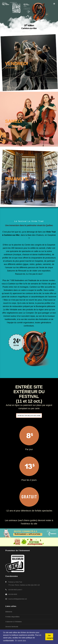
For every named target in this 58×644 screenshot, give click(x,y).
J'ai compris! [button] (50, 637)
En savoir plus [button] (21, 641)
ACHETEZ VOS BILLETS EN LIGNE (29, 416)
